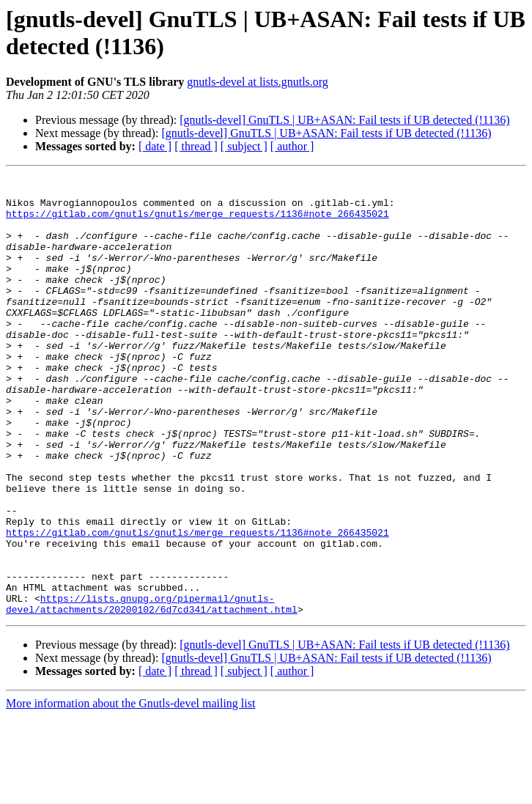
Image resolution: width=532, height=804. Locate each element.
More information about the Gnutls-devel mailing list (130, 791)
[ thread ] (196, 146)
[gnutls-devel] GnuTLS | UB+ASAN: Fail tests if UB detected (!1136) (344, 120)
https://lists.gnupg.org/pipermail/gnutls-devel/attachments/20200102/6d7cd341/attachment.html (152, 690)
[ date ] (155, 146)
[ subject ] (244, 146)
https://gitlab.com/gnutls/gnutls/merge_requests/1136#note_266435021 (197, 222)
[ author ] (292, 146)
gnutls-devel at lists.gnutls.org (258, 82)
